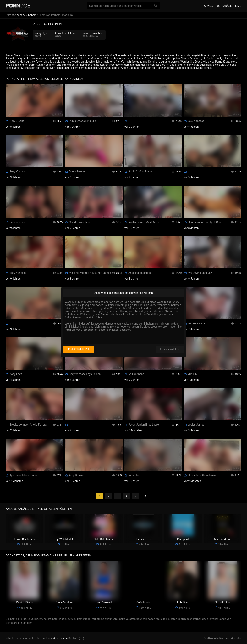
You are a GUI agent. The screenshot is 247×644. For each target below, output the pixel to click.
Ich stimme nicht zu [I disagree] (170, 349)
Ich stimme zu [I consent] (78, 349)
